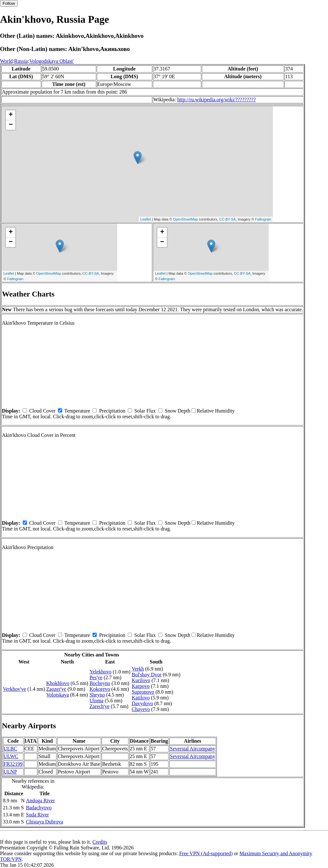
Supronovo (143, 692)
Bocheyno (100, 683)
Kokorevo (100, 689)
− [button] (11, 125)
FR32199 (13, 764)
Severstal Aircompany (193, 749)
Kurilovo (141, 680)
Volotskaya (57, 695)
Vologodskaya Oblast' (51, 61)
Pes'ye (96, 677)
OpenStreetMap (185, 219)
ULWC (11, 756)
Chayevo (141, 709)
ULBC (10, 749)
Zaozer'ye (56, 689)
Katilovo (141, 698)
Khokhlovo (58, 683)
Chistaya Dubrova (45, 822)
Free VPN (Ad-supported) (206, 853)
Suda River (37, 815)
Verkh (138, 669)
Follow (9, 3)
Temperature (77, 411)
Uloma (96, 701)
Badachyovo (39, 808)
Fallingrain (263, 219)
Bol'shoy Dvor (147, 675)
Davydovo (142, 703)
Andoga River (40, 801)
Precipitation (112, 411)
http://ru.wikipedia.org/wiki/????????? (216, 100)
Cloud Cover (42, 411)
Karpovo (141, 686)
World (6, 61)
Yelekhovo (100, 672)
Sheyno (97, 695)
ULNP (10, 772)
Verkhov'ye (14, 689)
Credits (100, 842)
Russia (21, 61)
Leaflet (146, 219)
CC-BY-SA (227, 219)
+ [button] (11, 115)
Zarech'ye (99, 706)
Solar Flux (145, 411)
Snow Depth (177, 411)
